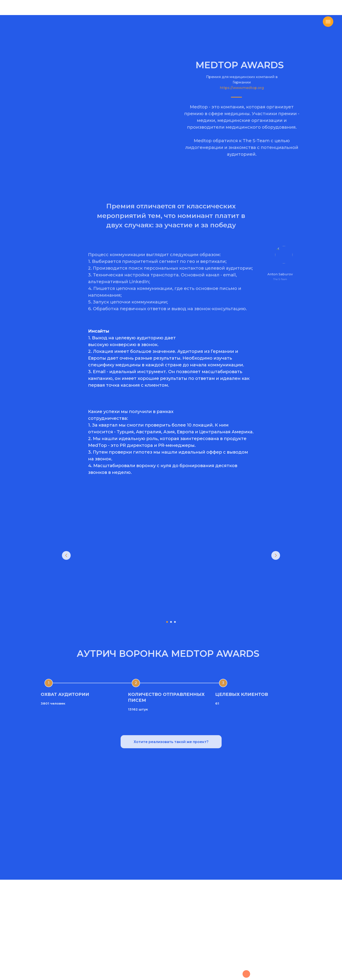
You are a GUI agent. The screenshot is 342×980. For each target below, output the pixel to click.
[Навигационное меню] (328, 22)
